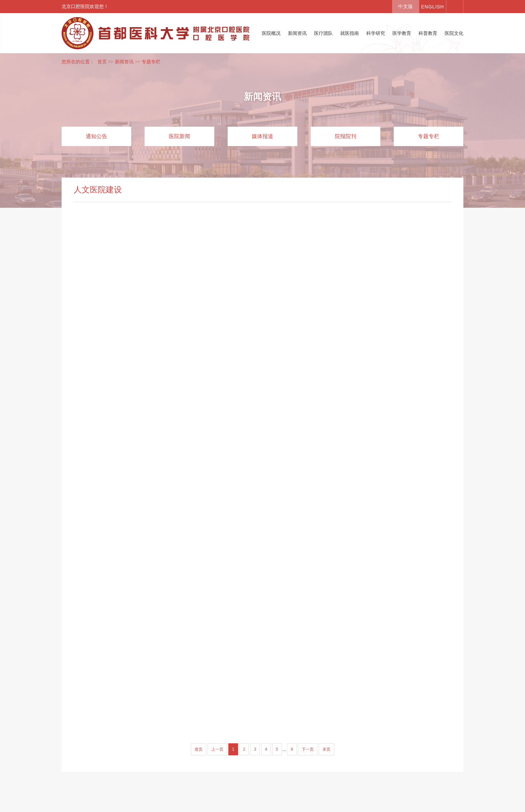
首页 (102, 62)
